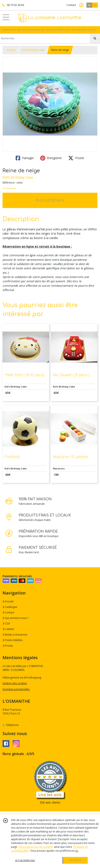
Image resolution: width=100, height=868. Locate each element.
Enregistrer (51, 158)
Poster (76, 158)
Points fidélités (12, 640)
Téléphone (11, 725)
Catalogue (10, 607)
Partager (25, 158)
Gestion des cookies (15, 683)
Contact (71, 5)
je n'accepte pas (25, 860)
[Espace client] (81, 5)
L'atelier (8, 629)
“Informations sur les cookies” (36, 847)
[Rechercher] (95, 38)
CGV (6, 624)
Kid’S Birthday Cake (18, 177)
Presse (8, 646)
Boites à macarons (15, 635)
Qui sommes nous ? (15, 618)
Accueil (11, 50)
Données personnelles (16, 689)
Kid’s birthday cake (33, 50)
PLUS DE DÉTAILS (50, 200)
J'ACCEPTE (75, 860)
